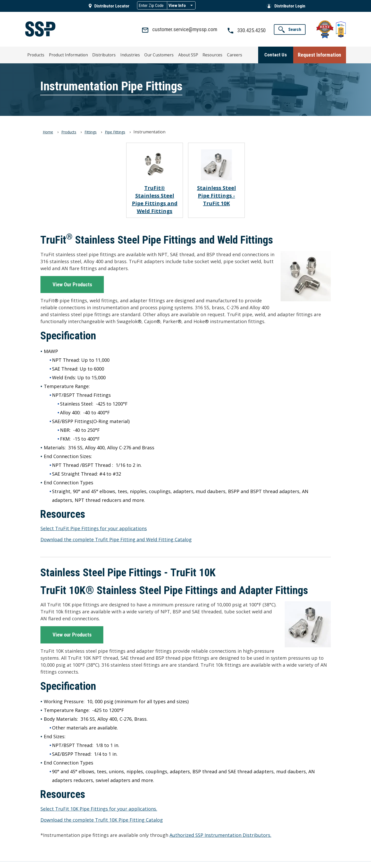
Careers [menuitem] (212, 54)
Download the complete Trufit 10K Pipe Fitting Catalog (102, 819)
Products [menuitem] (39, 54)
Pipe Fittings (115, 131)
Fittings (91, 131)
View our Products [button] (72, 634)
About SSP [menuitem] (171, 54)
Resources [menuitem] (192, 54)
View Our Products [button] (72, 284)
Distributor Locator (112, 6)
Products (69, 131)
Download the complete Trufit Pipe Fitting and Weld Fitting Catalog (116, 539)
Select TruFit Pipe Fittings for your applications (94, 528)
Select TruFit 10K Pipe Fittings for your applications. (99, 808)
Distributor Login (290, 6)
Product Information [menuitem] (68, 54)
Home (48, 131)
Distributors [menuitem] (99, 54)
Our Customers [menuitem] (145, 54)
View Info (177, 5)
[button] (290, 29)
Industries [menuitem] (120, 54)
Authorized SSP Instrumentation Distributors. (220, 835)
